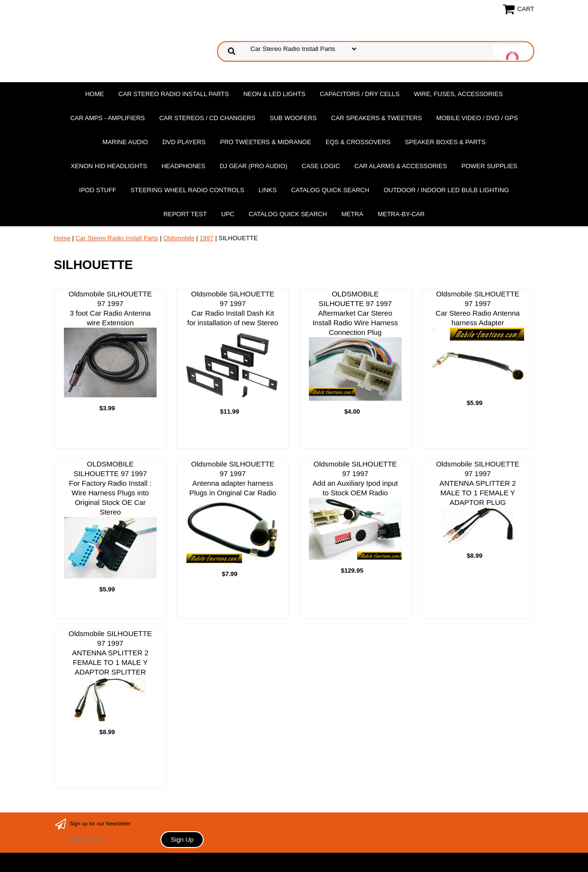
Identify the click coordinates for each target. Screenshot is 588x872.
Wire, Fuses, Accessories (459, 94)
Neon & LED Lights (274, 94)
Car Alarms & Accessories (401, 166)
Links (268, 190)
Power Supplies (489, 166)
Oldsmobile (179, 238)
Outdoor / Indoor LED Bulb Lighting (447, 190)
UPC (227, 214)
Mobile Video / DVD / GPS (477, 118)
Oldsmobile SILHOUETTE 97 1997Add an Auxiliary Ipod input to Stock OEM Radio (355, 510)
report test (185, 214)
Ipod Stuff (98, 190)
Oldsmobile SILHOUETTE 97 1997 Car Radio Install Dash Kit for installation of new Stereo (233, 345)
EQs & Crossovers (358, 142)
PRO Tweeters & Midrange (266, 142)
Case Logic (321, 166)
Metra (353, 214)
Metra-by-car (401, 214)
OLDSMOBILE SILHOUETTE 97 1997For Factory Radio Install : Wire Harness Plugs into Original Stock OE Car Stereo (110, 519)
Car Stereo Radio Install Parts (173, 94)
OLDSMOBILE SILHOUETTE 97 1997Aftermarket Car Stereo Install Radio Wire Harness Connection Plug (355, 345)
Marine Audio (125, 142)
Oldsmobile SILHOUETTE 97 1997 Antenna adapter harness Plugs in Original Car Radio (233, 512)
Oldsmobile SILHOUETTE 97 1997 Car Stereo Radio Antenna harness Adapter (478, 341)
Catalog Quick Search (330, 190)
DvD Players (184, 142)
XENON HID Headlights (109, 166)
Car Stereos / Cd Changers (207, 118)
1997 (207, 238)
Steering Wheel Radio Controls (187, 190)
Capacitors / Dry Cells (360, 94)
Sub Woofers (294, 118)
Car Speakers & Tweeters (376, 118)
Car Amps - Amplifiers (107, 118)
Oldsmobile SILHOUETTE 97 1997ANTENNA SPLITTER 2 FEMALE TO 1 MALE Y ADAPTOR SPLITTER (110, 675)
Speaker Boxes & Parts (445, 142)
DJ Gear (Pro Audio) (253, 166)
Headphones (183, 166)
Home (94, 94)
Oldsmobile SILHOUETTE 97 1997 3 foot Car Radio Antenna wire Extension (110, 343)
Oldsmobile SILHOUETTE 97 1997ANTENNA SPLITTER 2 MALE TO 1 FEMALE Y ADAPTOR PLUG (478, 502)
